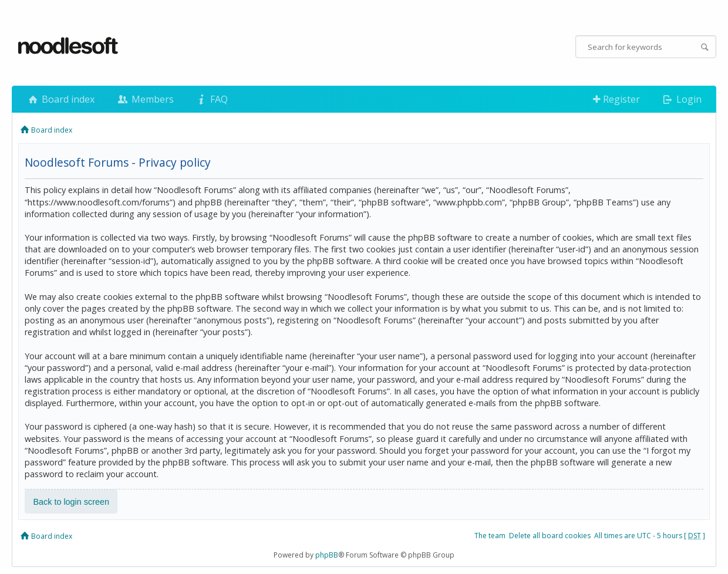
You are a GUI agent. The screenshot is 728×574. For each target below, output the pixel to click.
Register (616, 99)
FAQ (211, 99)
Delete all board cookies (550, 536)
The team (490, 536)
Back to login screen (71, 502)
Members (144, 99)
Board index (60, 99)
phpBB (327, 555)
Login (681, 99)
